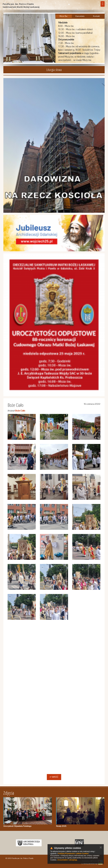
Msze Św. (64, 16)
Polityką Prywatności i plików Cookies (73, 854)
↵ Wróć (54, 777)
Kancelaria (80, 16)
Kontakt (96, 16)
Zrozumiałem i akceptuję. (67, 860)
